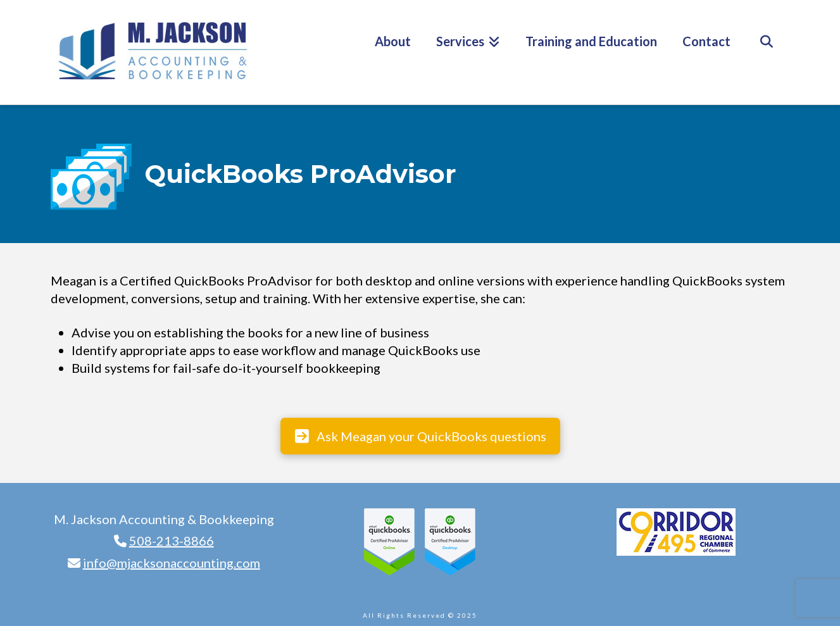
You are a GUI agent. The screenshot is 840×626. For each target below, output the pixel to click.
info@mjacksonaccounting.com (172, 563)
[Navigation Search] (766, 52)
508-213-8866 (172, 541)
